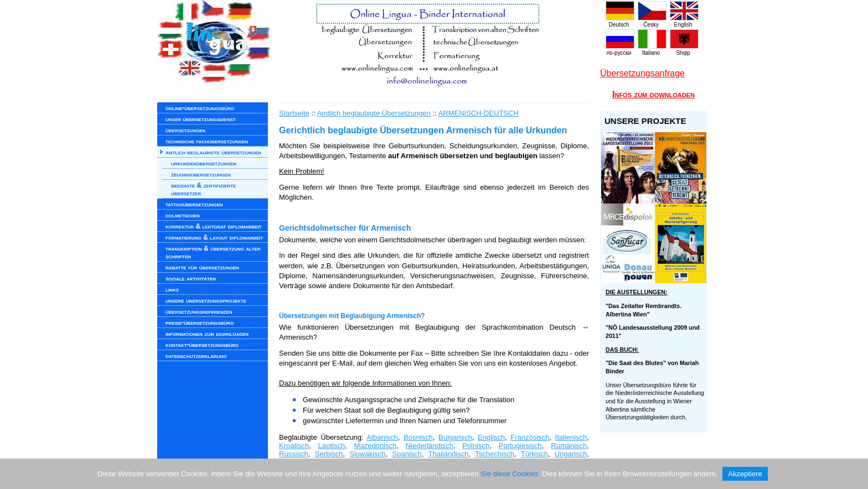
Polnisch (476, 446)
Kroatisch (294, 446)
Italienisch (571, 437)
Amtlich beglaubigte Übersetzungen (374, 113)
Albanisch (382, 437)
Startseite (294, 113)
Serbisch (329, 454)
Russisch (294, 454)
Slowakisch (367, 454)
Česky (652, 22)
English (684, 22)
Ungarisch (571, 454)
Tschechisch (495, 454)
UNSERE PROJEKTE (645, 121)
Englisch (491, 437)
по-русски (620, 50)
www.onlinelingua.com (379, 44)
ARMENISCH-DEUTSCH (479, 113)
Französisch (530, 437)
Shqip (684, 50)
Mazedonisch (376, 446)
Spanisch (407, 454)
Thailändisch (448, 454)
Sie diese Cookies (509, 474)
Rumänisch (569, 446)
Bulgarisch (455, 437)
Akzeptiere (745, 474)
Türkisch (534, 454)
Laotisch (332, 446)
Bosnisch (418, 437)
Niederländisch (430, 446)
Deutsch (620, 22)
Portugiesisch (520, 446)
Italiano (652, 50)
